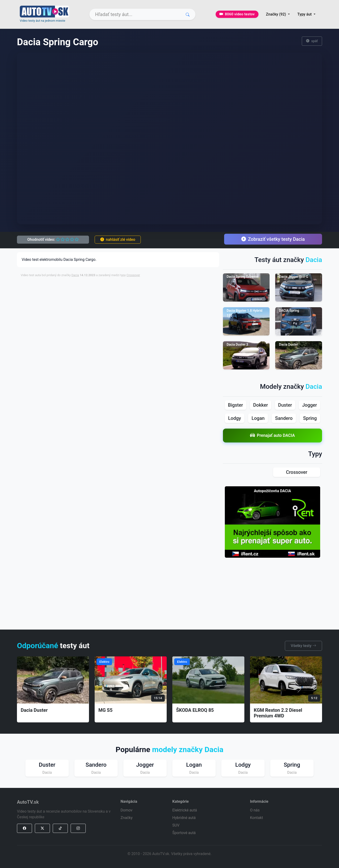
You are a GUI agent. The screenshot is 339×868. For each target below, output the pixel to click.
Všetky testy (303, 646)
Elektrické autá (185, 810)
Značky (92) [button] (276, 14)
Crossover (133, 275)
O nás (255, 810)
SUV (176, 825)
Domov (126, 810)
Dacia (75, 275)
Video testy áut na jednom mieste (42, 21)
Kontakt (256, 818)
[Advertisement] (135, 292)
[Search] (142, 14)
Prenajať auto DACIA (272, 436)
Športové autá (184, 833)
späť (312, 41)
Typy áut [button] (305, 14)
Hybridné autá (184, 818)
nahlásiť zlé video (118, 240)
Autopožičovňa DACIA (272, 491)
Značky (127, 818)
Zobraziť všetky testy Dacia (273, 239)
